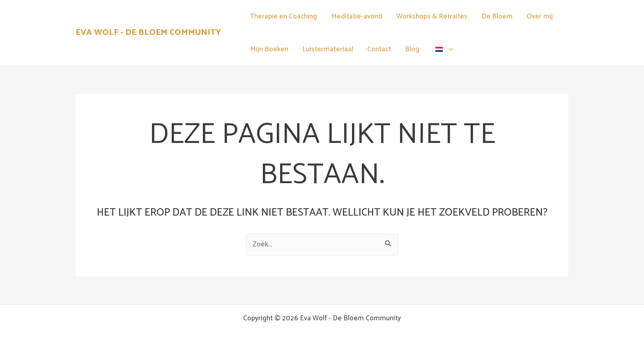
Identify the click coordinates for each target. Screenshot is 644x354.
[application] (449, 49)
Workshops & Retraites (432, 16)
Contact (379, 49)
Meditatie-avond (357, 16)
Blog (412, 49)
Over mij (540, 16)
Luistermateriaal (328, 49)
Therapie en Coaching (284, 16)
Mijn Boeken (269, 49)
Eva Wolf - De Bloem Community (148, 33)
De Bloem (497, 16)
